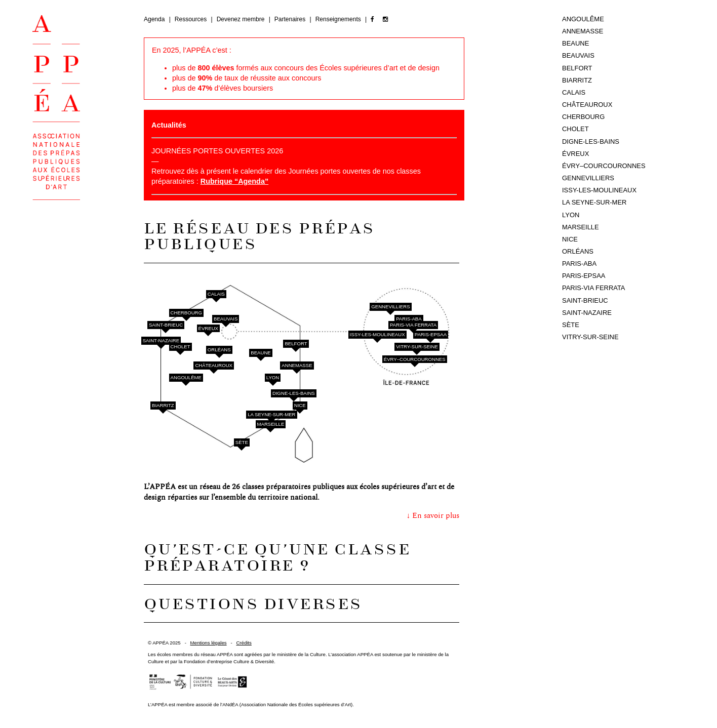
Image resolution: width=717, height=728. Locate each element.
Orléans (219, 350)
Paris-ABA (409, 319)
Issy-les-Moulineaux (377, 334)
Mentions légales (209, 643)
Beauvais (226, 319)
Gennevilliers (390, 307)
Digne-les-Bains (294, 393)
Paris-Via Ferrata (413, 325)
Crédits (244, 643)
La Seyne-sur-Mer (271, 414)
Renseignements (339, 19)
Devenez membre (242, 19)
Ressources (192, 19)
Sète (242, 442)
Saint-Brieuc (166, 325)
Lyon (273, 377)
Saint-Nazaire (161, 340)
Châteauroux (214, 365)
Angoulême (186, 377)
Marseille (271, 424)
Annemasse (297, 365)
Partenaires (291, 19)
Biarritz (163, 405)
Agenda (155, 19)
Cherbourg (186, 313)
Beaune (261, 353)
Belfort (296, 343)
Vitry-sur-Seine (417, 347)
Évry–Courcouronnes (415, 359)
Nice (300, 405)
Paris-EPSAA (431, 334)
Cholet (181, 347)
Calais (216, 294)
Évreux (208, 328)
